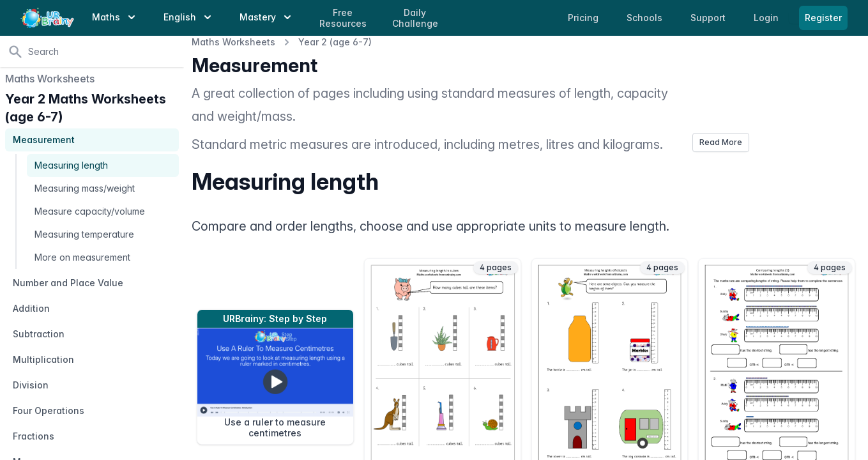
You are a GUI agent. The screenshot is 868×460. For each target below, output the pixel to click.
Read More (721, 142)
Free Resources (343, 18)
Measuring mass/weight (85, 188)
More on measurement (82, 257)
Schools (646, 18)
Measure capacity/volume (90, 211)
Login (767, 18)
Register (823, 18)
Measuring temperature (84, 234)
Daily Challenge (415, 18)
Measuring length (71, 165)
